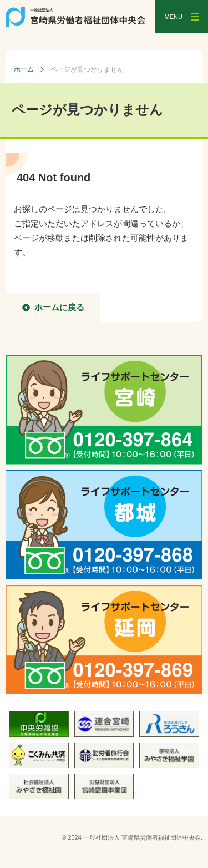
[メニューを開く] (182, 17)
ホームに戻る (59, 307)
